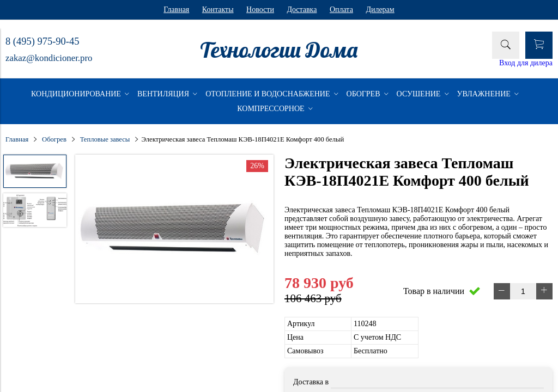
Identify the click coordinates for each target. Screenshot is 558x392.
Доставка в (311, 382)
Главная (176, 10)
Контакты (218, 10)
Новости (260, 10)
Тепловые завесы (105, 139)
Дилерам (380, 10)
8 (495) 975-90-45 (42, 41)
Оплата (341, 10)
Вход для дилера (526, 63)
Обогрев (54, 139)
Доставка (302, 10)
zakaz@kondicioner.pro (49, 58)
